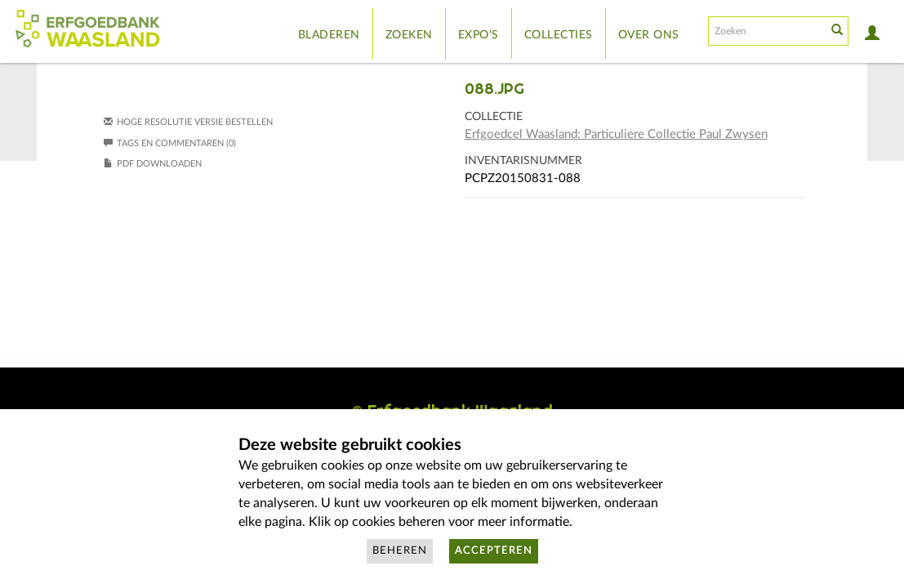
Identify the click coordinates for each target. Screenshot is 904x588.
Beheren (400, 551)
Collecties (559, 35)
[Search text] (766, 31)
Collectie (494, 117)
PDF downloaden (159, 164)
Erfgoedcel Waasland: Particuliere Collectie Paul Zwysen (616, 134)
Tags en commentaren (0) (170, 143)
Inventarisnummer (523, 161)
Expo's (479, 35)
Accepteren (494, 551)
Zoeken (409, 35)
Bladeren (329, 35)
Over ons (649, 35)
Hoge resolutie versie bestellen (195, 122)
